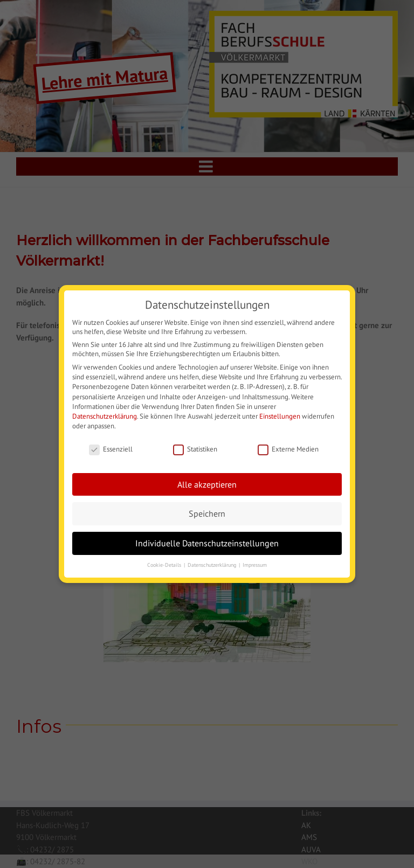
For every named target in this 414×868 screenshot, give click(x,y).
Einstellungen (280, 415)
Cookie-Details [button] (165, 563)
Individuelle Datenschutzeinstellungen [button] (207, 541)
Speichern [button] (207, 512)
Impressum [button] (255, 563)
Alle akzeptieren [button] (207, 482)
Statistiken (195, 447)
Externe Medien (288, 447)
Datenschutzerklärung (105, 415)
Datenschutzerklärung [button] (213, 563)
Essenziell (111, 447)
